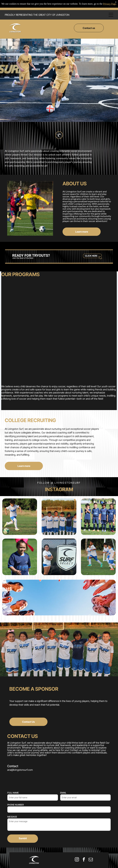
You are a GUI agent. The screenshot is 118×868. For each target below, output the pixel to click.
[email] (91, 832)
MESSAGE (12, 789)
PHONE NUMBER (16, 777)
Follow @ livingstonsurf (59, 455)
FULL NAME (13, 765)
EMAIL (63, 765)
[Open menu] (111, 15)
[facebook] (84, 832)
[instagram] (77, 832)
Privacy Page (110, 4)
